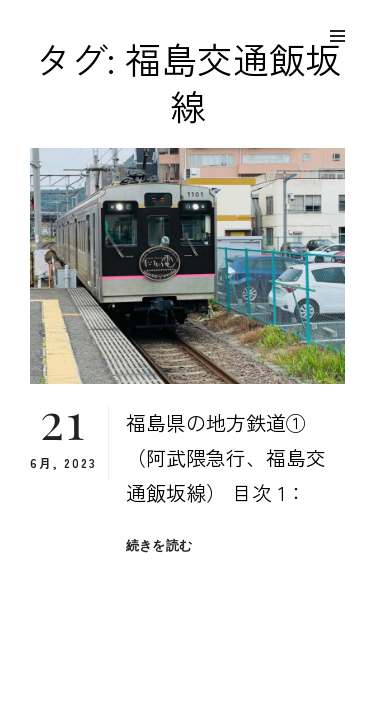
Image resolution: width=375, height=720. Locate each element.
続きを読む (159, 545)
